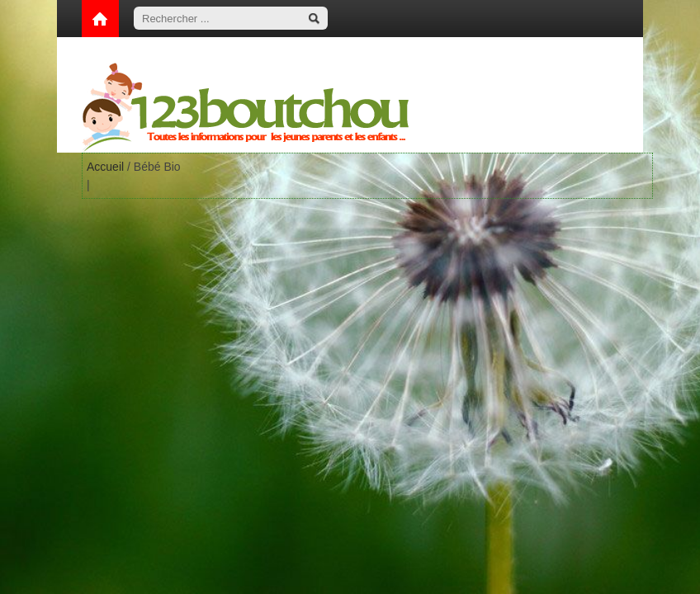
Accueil (105, 167)
